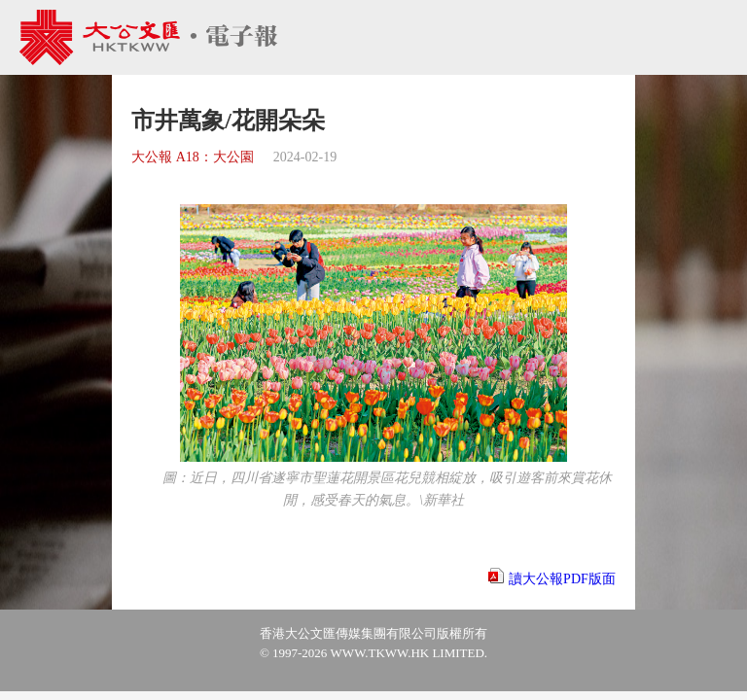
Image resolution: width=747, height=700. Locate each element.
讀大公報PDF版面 (562, 579)
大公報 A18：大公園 (193, 157)
